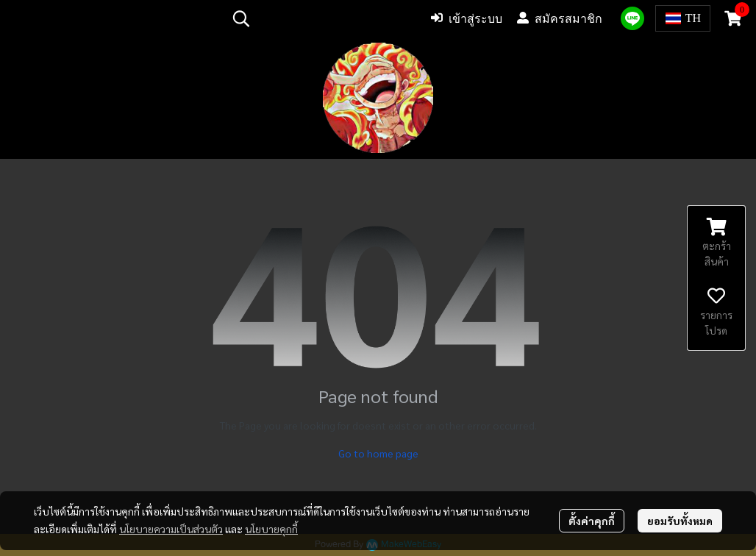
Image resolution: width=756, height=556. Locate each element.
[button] (321, 18)
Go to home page (378, 453)
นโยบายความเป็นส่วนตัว (171, 529)
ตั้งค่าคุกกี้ (592, 521)
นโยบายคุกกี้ (271, 529)
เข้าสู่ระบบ (467, 18)
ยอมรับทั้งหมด (680, 521)
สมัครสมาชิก (560, 18)
